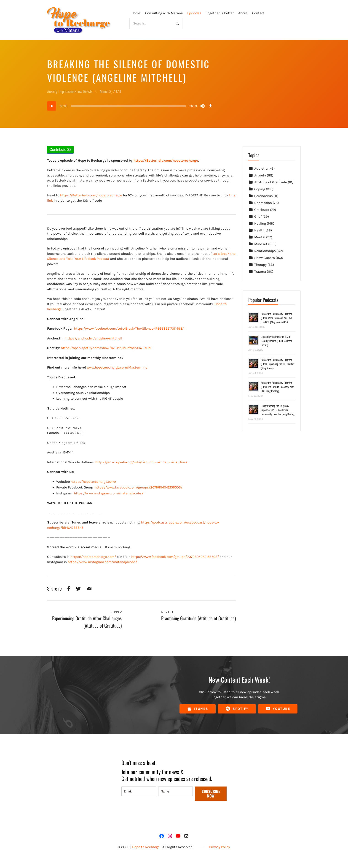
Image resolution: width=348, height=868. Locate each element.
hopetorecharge (110, 195)
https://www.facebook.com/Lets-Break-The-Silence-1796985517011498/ (129, 328)
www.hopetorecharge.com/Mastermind (117, 367)
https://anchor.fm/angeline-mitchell (94, 338)
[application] (131, 106)
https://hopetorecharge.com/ (93, 482)
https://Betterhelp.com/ (79, 195)
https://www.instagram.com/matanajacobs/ (108, 493)
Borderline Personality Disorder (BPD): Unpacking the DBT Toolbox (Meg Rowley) (278, 364)
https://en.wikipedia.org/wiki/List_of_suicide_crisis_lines (141, 462)
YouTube (278, 709)
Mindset (261, 244)
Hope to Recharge (146, 847)
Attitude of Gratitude (271, 182)
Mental (260, 237)
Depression (66, 91)
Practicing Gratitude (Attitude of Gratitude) (198, 618)
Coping (260, 189)
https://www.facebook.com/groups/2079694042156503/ (138, 487)
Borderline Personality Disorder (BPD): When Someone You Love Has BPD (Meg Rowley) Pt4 (277, 318)
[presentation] (156, 814)
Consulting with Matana (164, 13)
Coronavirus (264, 196)
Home (136, 13)
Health (259, 230)
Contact (258, 13)
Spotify (237, 709)
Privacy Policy (220, 847)
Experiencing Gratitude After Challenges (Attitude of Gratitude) (87, 622)
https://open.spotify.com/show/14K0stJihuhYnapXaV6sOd (106, 348)
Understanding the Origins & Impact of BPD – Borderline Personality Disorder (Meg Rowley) (278, 410)
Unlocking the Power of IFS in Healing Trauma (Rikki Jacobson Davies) (277, 341)
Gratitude (262, 210)
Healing (260, 223)
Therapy (260, 265)
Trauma (260, 271)
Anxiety (52, 91)
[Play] (52, 106)
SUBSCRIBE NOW (211, 793)
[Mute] (203, 106)
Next (167, 612)
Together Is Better (220, 13)
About (243, 13)
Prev (116, 612)
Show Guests (84, 91)
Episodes (194, 13)
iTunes (198, 709)
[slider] (128, 106)
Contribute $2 (60, 150)
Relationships (265, 251)
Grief (258, 217)
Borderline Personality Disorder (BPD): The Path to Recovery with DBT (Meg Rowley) (277, 387)
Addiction (262, 168)
